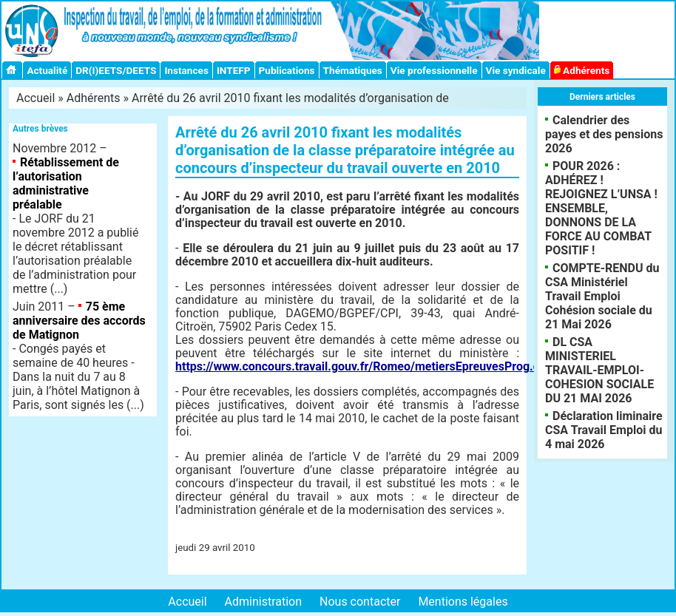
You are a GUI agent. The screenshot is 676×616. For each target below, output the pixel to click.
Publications (287, 70)
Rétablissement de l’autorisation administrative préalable (66, 183)
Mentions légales (463, 602)
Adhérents (582, 70)
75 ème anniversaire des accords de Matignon (79, 321)
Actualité (47, 70)
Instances (186, 70)
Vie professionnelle (434, 70)
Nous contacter (360, 602)
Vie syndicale (516, 70)
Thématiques (353, 70)
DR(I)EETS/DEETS (116, 70)
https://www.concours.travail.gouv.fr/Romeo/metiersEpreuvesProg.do (361, 366)
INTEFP (234, 70)
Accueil (36, 98)
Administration (264, 602)
